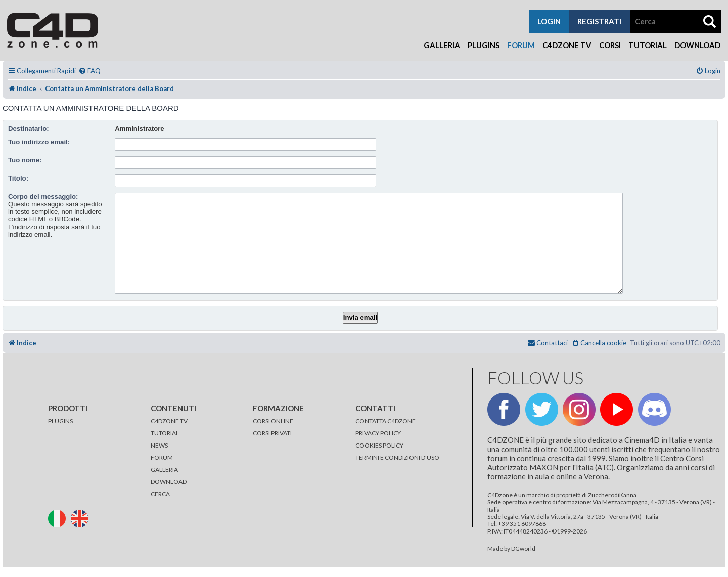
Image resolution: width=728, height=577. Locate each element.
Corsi (610, 45)
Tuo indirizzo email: (39, 142)
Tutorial (648, 45)
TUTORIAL (165, 433)
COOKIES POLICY (379, 445)
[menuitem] (89, 71)
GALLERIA (164, 470)
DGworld (523, 549)
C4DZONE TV (169, 421)
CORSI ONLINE (273, 421)
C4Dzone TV (567, 45)
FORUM (162, 457)
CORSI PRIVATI (272, 433)
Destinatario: (29, 129)
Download (697, 45)
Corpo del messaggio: (43, 196)
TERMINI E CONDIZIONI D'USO (397, 457)
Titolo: (18, 178)
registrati (599, 21)
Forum (521, 45)
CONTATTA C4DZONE (385, 421)
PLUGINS (60, 421)
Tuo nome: (25, 160)
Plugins (484, 45)
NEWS (159, 445)
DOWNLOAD (169, 482)
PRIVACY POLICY (378, 433)
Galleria (442, 45)
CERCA (160, 494)
